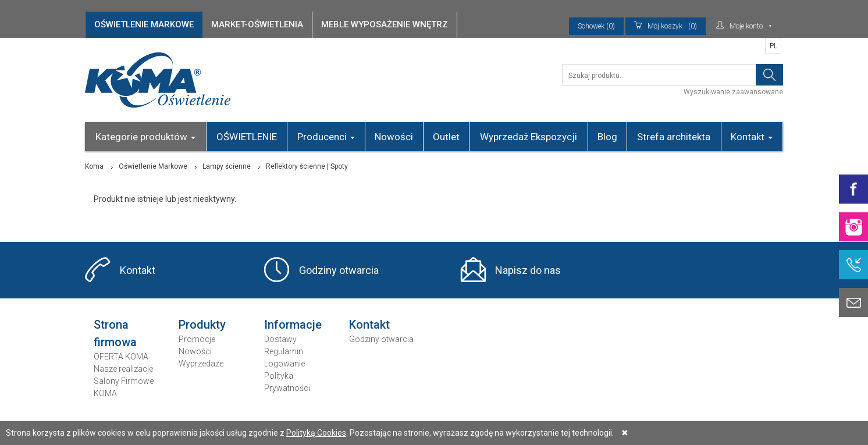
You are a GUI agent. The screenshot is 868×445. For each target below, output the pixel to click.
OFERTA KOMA (121, 357)
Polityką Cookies (316, 433)
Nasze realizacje (123, 369)
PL (773, 46)
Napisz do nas (528, 270)
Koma (94, 166)
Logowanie (284, 364)
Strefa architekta (674, 137)
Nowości (394, 137)
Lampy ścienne (227, 166)
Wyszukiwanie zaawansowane (733, 92)
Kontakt (752, 137)
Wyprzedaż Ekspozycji (529, 137)
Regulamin (284, 351)
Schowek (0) (596, 26)
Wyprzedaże (201, 364)
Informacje (293, 325)
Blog (607, 137)
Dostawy (280, 339)
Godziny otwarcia (339, 270)
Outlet (446, 137)
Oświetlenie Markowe (153, 166)
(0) (666, 26)
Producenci (326, 137)
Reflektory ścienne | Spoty (307, 166)
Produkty (202, 325)
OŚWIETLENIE (247, 137)
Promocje (197, 339)
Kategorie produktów (145, 137)
